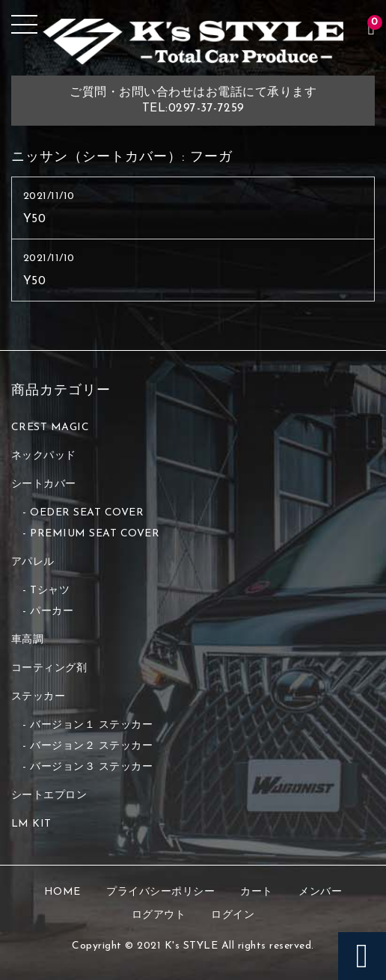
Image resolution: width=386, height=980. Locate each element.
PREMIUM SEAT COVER (95, 534)
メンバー (320, 892)
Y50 (35, 219)
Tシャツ (50, 591)
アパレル (33, 562)
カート (257, 892)
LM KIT (31, 824)
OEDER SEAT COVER (87, 513)
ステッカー (39, 697)
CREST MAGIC (50, 428)
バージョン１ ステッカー (91, 725)
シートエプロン (49, 796)
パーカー (52, 612)
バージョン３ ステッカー (91, 767)
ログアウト (159, 915)
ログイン (233, 915)
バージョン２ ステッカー (91, 746)
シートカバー (44, 484)
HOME (62, 892)
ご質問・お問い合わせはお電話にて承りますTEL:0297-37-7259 (193, 101)
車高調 (28, 640)
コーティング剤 (49, 668)
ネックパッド (44, 456)
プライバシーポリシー (160, 892)
